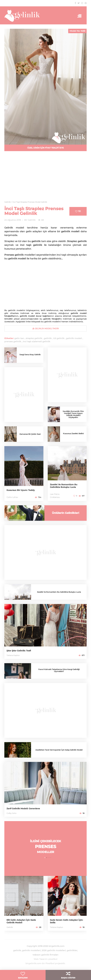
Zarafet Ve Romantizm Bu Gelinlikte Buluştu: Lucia (64, 486)
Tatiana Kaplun (13, 655)
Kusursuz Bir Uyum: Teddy (21, 490)
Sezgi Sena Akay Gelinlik (30, 355)
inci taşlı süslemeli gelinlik (37, 341)
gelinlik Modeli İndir (45, 328)
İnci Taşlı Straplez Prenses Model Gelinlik (34, 211)
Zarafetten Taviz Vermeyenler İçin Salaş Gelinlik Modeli (59, 750)
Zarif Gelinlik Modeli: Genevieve (23, 809)
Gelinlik (10, 927)
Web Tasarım (40, 959)
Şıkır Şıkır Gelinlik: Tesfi (19, 651)
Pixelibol (50, 963)
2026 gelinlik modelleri (54, 950)
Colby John (11, 813)
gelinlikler (72, 950)
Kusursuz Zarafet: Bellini (73, 433)
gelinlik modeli (74, 338)
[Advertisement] (45, 178)
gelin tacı (19, 338)
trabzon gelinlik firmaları (45, 955)
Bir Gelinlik (30, 220)
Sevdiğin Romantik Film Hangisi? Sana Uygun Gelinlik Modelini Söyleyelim (73, 414)
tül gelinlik (59, 338)
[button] (45, 858)
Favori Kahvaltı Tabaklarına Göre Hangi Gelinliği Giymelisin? (59, 670)
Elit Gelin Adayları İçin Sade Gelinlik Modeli (21, 921)
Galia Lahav (12, 497)
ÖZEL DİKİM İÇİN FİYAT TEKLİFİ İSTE (45, 148)
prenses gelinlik (13, 341)
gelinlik (48, 338)
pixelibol (53, 959)
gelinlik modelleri (31, 950)
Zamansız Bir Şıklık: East (30, 434)
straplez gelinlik (34, 338)
